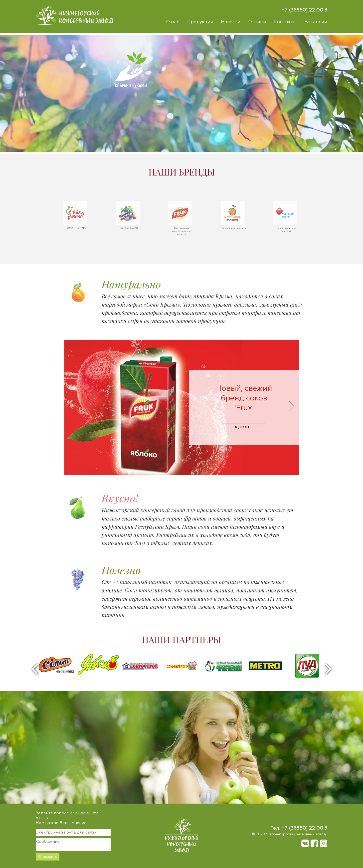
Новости (231, 22)
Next (328, 669)
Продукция (200, 22)
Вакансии (316, 22)
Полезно (121, 570)
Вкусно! (120, 498)
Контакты (285, 22)
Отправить (48, 857)
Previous (35, 669)
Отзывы (257, 22)
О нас (173, 22)
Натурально (131, 284)
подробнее (244, 427)
